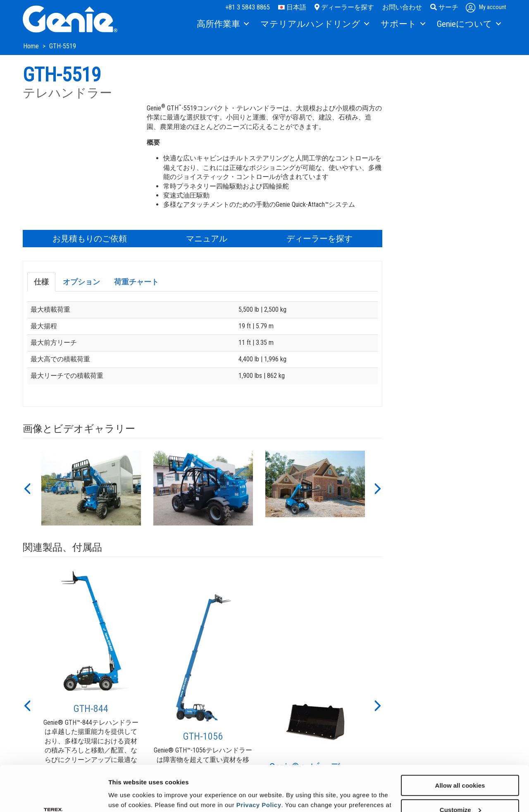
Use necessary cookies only (460, 792)
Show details (127, 795)
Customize (460, 767)
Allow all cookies (460, 743)
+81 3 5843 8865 (248, 7)
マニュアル (207, 239)
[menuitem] (222, 24)
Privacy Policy (259, 762)
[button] (27, 488)
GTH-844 (91, 709)
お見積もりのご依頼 (90, 239)
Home (32, 46)
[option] (91, 488)
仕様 (41, 282)
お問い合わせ (402, 7)
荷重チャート (136, 282)
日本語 (292, 7)
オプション (81, 282)
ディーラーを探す (344, 7)
